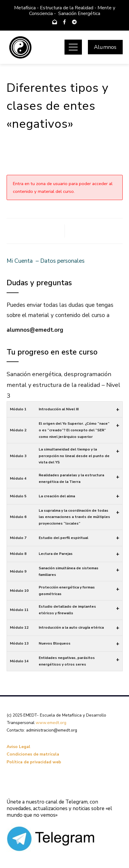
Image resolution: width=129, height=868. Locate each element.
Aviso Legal (18, 747)
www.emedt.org (51, 723)
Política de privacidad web (34, 762)
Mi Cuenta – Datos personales (46, 261)
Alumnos (105, 47)
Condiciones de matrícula (33, 754)
